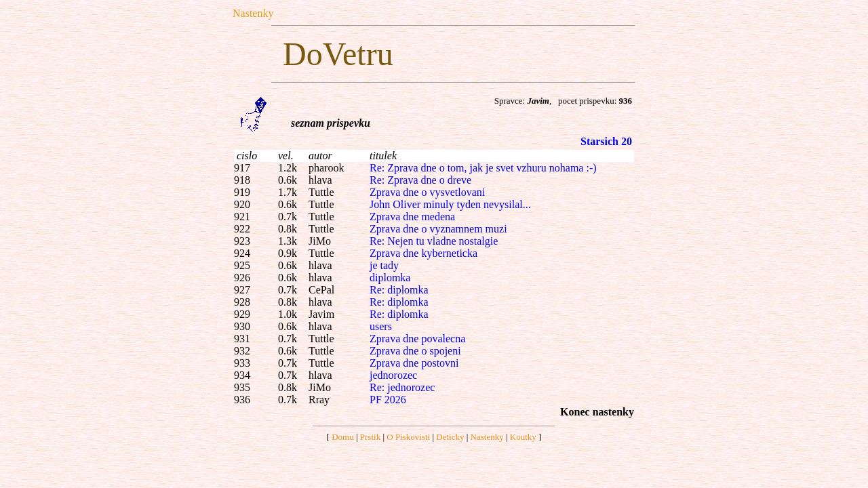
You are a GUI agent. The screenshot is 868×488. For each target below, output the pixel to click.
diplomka (390, 278)
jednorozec (393, 375)
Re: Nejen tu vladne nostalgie (434, 241)
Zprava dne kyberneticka (423, 253)
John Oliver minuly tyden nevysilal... (450, 204)
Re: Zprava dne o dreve (420, 180)
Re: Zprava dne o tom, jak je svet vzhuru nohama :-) (483, 168)
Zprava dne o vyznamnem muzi (438, 229)
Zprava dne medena (412, 217)
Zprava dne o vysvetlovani (427, 192)
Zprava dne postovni (414, 363)
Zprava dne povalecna (417, 339)
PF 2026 (388, 400)
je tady (384, 265)
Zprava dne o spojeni (415, 351)
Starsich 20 (606, 141)
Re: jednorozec (402, 387)
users (381, 326)
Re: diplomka (399, 290)
